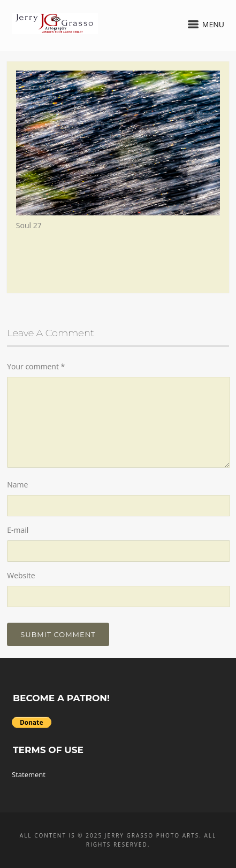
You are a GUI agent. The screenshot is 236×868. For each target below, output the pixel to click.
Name (17, 485)
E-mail (18, 530)
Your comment (36, 366)
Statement (29, 774)
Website (21, 575)
